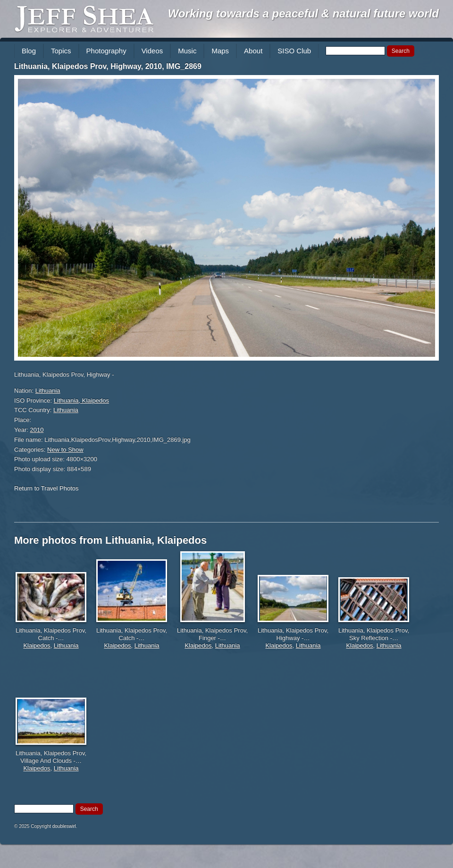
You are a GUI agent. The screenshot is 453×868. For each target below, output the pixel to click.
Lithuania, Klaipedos (81, 400)
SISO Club (294, 51)
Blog (29, 51)
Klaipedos (37, 645)
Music (187, 51)
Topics (61, 51)
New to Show (65, 450)
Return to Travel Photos (46, 488)
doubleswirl (64, 826)
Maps (220, 51)
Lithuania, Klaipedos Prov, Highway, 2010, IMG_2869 (108, 66)
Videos (152, 51)
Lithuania (48, 391)
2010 (37, 430)
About (253, 51)
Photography (106, 51)
